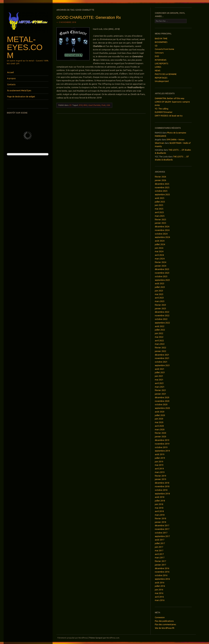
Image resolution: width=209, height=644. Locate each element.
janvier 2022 (160, 351)
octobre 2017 (161, 533)
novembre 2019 (162, 444)
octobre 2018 (161, 490)
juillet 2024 (160, 244)
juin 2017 (159, 547)
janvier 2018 (160, 522)
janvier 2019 (160, 479)
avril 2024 (159, 255)
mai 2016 (159, 593)
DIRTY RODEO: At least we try (169, 116)
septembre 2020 (162, 408)
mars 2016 (160, 600)
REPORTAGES (161, 78)
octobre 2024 (161, 234)
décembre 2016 (162, 568)
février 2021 (160, 390)
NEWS (158, 71)
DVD (157, 56)
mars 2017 (160, 558)
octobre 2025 (161, 191)
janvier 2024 (160, 266)
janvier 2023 (160, 309)
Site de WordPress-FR (165, 628)
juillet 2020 (160, 415)
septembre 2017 (162, 536)
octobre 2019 (161, 447)
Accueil (10, 72)
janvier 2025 (160, 223)
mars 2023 (160, 301)
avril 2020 (159, 426)
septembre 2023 (162, 280)
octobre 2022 (161, 319)
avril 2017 (159, 554)
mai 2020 (159, 422)
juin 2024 (159, 248)
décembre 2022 (162, 312)
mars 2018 (160, 515)
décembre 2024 (162, 227)
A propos (11, 78)
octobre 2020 (161, 405)
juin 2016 (159, 590)
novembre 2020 (162, 401)
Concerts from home (164, 49)
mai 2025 (159, 209)
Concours (159, 53)
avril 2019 (159, 469)
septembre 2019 (162, 451)
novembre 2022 (162, 316)
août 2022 (160, 326)
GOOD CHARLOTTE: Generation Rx (89, 17)
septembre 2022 (162, 323)
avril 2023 (159, 298)
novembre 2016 (162, 572)
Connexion (160, 617)
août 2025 (160, 198)
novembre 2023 (162, 273)
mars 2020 (160, 430)
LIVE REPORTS (161, 64)
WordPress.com (113, 638)
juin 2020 (159, 419)
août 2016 (160, 583)
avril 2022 (159, 341)
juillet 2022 (160, 330)
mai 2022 (159, 337)
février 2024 (160, 262)
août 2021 (160, 369)
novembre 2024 (162, 230)
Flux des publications (164, 621)
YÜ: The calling (162, 109)
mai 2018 (159, 508)
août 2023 (160, 283)
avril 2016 (159, 597)
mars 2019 (160, 472)
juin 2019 (159, 462)
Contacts (11, 84)
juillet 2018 (160, 501)
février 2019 (160, 476)
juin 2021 (159, 376)
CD (70, 105)
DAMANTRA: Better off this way (170, 98)
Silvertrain (159, 143)
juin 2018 (159, 504)
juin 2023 (159, 291)
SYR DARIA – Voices (175, 140)
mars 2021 (160, 387)
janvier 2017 (160, 565)
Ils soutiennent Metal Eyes (19, 91)
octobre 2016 (161, 575)
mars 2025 (160, 216)
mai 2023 (159, 294)
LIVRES (158, 67)
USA (108, 105)
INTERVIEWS (161, 60)
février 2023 (160, 305)
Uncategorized (162, 81)
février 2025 (160, 220)
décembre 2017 (162, 526)
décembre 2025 (162, 184)
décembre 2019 (162, 440)
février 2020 (160, 433)
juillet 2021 (160, 372)
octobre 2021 (161, 362)
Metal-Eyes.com (25, 47)
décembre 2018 (162, 483)
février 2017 (160, 561)
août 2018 (160, 497)
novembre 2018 (162, 486)
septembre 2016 (162, 579)
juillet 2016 (160, 586)
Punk (103, 105)
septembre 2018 (162, 494)
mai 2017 (159, 551)
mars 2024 (160, 259)
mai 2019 (159, 465)
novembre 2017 (162, 529)
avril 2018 (159, 511)
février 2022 (160, 348)
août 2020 (160, 412)
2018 (80, 105)
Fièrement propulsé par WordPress (72, 638)
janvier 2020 (160, 437)
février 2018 (160, 518)
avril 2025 (159, 212)
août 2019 (160, 454)
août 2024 (160, 241)
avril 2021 (159, 383)
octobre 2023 (161, 276)
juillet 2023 (160, 287)
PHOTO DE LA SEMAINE (166, 74)
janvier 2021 (160, 394)
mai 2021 (159, 380)
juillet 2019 (160, 458)
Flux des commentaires (165, 624)
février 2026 (160, 177)
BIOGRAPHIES (161, 42)
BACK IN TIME (161, 39)
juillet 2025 (160, 202)
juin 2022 (159, 333)
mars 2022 (160, 344)
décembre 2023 (162, 269)
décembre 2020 (162, 397)
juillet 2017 (160, 543)
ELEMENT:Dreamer (164, 112)
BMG (85, 105)
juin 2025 (159, 205)
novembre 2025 (162, 187)
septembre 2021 (162, 365)
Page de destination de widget (21, 97)
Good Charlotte (94, 105)
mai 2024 (159, 251)
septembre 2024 (162, 237)
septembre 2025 (162, 195)
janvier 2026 (160, 180)
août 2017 (160, 540)
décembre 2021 (162, 355)
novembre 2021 (162, 358)
